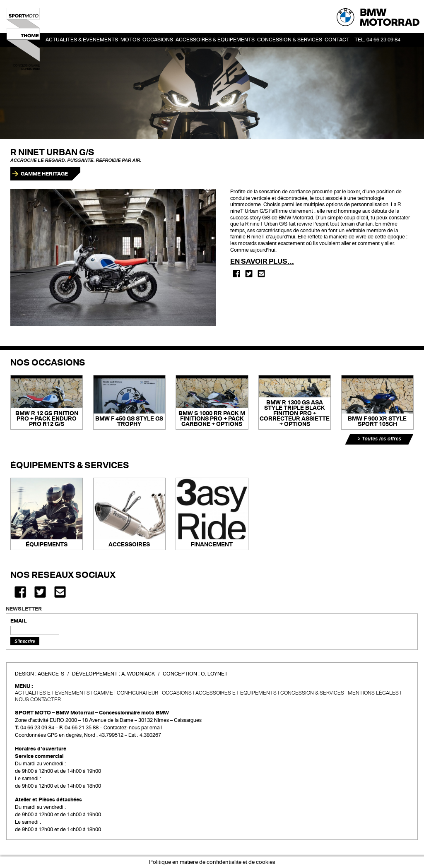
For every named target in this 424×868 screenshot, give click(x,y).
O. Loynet (214, 674)
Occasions (177, 693)
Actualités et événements (52, 693)
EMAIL (19, 621)
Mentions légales (373, 693)
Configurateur (137, 693)
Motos (130, 40)
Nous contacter (38, 700)
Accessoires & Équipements (215, 40)
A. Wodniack (138, 674)
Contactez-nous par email (133, 728)
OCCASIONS (158, 40)
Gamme (103, 693)
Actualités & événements (82, 40)
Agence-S (51, 674)
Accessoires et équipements (236, 693)
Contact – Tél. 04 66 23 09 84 (363, 40)
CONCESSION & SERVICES (312, 693)
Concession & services (290, 40)
